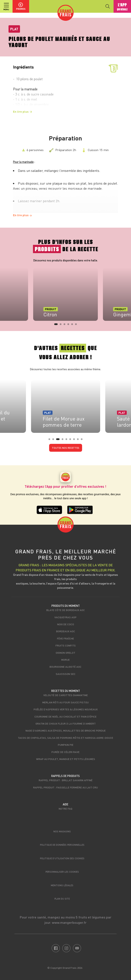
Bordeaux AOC (66, 631)
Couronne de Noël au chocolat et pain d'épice (65, 716)
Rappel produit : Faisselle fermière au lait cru (65, 787)
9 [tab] (83, 440)
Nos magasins (62, 831)
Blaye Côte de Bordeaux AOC (66, 610)
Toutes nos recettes (66, 448)
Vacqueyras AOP (65, 617)
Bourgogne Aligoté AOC (65, 667)
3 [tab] (66, 325)
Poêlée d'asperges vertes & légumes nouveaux (66, 709)
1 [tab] (56, 325)
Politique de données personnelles (62, 845)
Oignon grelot (65, 653)
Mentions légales (62, 885)
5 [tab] (73, 325)
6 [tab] (77, 325)
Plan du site (62, 899)
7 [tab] (75, 440)
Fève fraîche (65, 638)
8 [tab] (79, 440)
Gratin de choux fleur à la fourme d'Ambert (66, 723)
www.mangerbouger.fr (69, 922)
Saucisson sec (66, 674)
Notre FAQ (65, 809)
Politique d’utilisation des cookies (62, 858)
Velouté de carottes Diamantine (66, 695)
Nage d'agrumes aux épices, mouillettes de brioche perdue (66, 730)
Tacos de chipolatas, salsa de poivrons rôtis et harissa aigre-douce (65, 738)
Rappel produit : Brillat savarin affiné (66, 780)
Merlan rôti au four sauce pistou (65, 702)
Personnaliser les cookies (62, 872)
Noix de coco (66, 624)
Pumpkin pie (66, 745)
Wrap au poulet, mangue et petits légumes (66, 759)
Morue (65, 660)
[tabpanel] (65, 294)
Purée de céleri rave (65, 752)
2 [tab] (62, 325)
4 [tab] (70, 325)
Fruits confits (66, 645)
